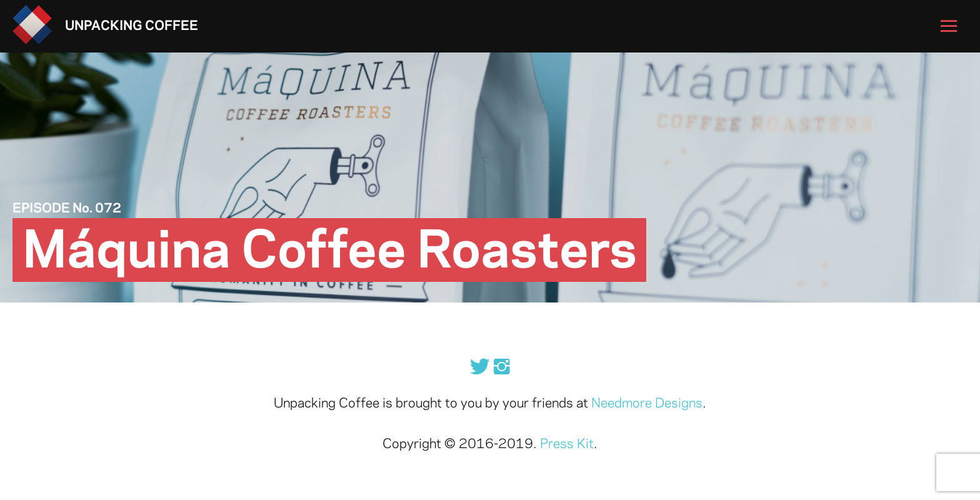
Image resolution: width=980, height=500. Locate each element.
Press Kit (567, 444)
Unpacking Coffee (132, 26)
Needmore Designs (647, 404)
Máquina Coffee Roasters (330, 253)
